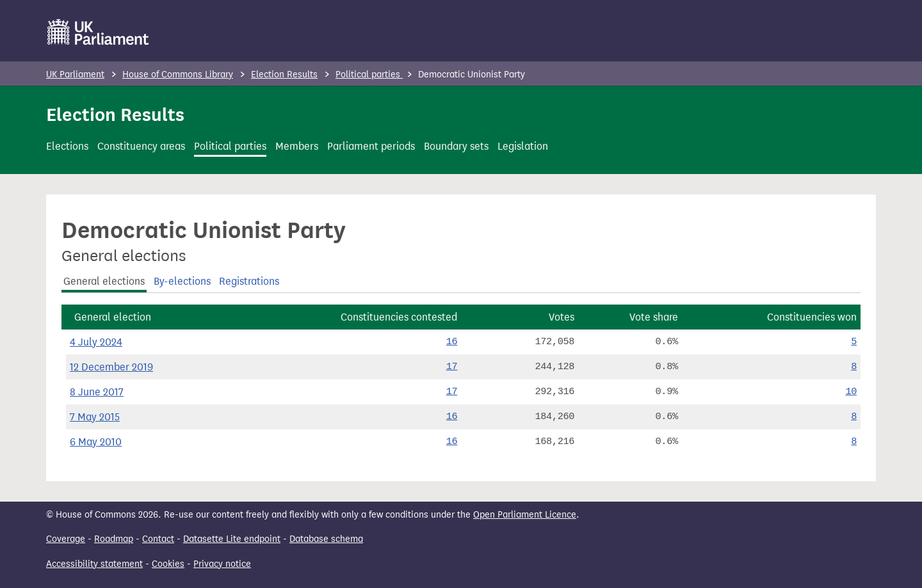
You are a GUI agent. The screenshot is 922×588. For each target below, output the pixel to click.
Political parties (369, 75)
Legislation (523, 146)
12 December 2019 (111, 367)
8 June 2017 (97, 392)
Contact (158, 539)
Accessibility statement (94, 564)
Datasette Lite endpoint (232, 539)
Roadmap (114, 539)
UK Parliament (75, 75)
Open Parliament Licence (525, 515)
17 (452, 367)
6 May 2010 (96, 442)
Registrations (249, 281)
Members (297, 146)
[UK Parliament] (98, 32)
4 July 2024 (96, 342)
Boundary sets (456, 146)
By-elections (182, 281)
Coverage (66, 539)
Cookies (168, 564)
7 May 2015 (95, 417)
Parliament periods (371, 146)
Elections (67, 146)
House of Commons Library (178, 75)
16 (452, 342)
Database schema (326, 539)
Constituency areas (141, 146)
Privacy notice (222, 564)
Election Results (284, 75)
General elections (104, 281)
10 (851, 392)
